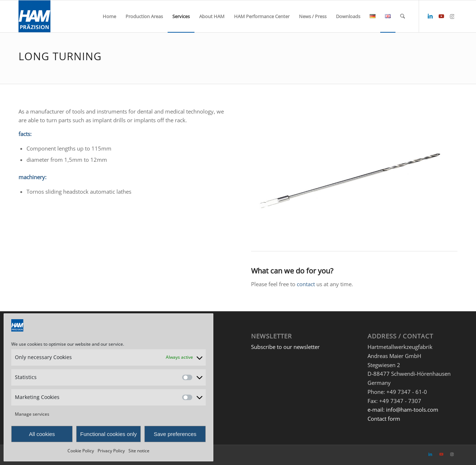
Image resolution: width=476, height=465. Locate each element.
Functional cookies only (108, 434)
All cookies (42, 434)
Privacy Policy (111, 451)
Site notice (139, 451)
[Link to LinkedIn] (430, 16)
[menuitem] (109, 16)
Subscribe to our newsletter (285, 347)
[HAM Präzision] (34, 16)
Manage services (32, 414)
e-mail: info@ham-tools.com (403, 410)
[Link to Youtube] (441, 16)
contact (306, 284)
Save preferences (175, 434)
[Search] (403, 16)
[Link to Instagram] (452, 16)
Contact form (384, 419)
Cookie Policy (81, 451)
